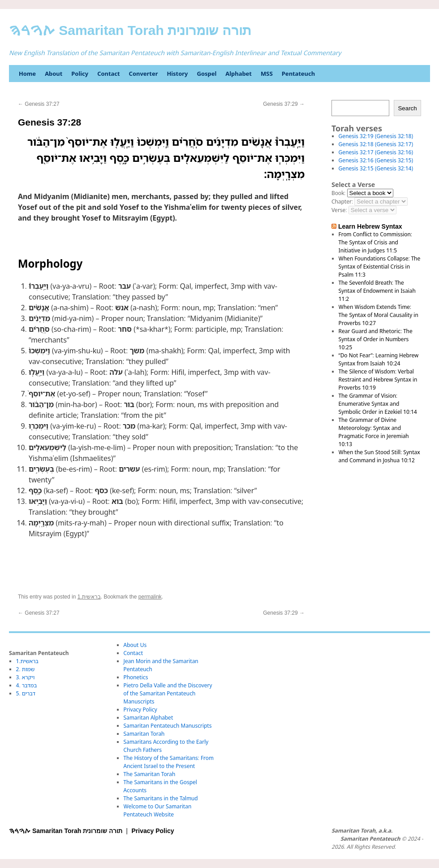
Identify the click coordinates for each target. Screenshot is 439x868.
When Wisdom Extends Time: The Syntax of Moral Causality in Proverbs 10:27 (379, 315)
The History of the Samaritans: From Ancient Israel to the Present (169, 762)
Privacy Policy (140, 710)
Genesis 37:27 (39, 104)
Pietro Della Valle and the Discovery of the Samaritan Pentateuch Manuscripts (168, 693)
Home (27, 74)
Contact (108, 74)
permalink (150, 597)
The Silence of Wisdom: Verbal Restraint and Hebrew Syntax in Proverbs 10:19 (378, 380)
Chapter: (342, 202)
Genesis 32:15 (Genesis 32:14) (376, 168)
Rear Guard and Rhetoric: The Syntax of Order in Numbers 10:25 (376, 339)
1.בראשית (89, 597)
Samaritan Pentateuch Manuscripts (168, 726)
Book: (338, 193)
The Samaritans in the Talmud (161, 798)
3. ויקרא (26, 677)
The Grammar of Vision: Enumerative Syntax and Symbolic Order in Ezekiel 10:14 (378, 404)
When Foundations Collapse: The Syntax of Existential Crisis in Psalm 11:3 (380, 267)
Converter (144, 74)
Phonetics (136, 677)
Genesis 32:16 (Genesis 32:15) (376, 160)
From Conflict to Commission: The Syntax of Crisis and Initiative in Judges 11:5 (375, 242)
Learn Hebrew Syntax (370, 226)
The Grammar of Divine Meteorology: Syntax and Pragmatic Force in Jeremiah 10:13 (374, 432)
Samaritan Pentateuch (370, 839)
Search (407, 108)
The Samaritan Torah (150, 774)
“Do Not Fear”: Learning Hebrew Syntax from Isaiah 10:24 (379, 359)
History (177, 74)
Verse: (339, 210)
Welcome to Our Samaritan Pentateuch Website (158, 810)
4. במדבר (27, 685)
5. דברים (26, 693)
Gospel (207, 74)
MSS (267, 74)
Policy (80, 74)
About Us (135, 645)
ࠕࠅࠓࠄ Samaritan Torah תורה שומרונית (130, 30)
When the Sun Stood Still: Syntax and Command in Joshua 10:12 (379, 456)
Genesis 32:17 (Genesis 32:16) (376, 152)
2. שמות (26, 669)
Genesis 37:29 (284, 104)
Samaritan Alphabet (148, 718)
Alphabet (239, 74)
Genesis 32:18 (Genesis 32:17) (376, 144)
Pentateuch (298, 74)
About (54, 74)
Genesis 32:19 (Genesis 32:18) (376, 136)
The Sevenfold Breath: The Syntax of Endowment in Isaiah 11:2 (377, 291)
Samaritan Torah (144, 734)
